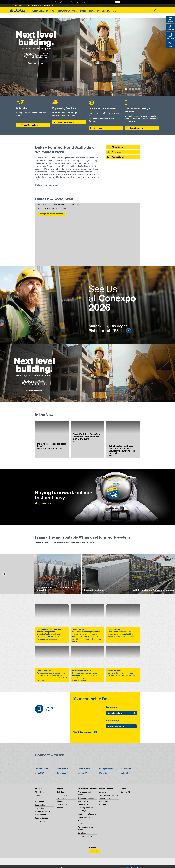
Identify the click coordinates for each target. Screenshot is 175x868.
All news (103, 792)
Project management (43, 811)
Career (116, 11)
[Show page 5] (139, 89)
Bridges (60, 801)
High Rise (60, 792)
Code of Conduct (42, 818)
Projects (50, 11)
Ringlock (81, 820)
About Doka (38, 11)
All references (62, 811)
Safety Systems (84, 817)
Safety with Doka (84, 824)
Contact (38, 795)
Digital (83, 11)
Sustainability (104, 11)
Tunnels (60, 808)
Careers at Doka (127, 792)
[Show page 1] (126, 89)
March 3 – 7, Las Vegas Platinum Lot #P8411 (110, 328)
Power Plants (62, 804)
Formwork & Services (67, 11)
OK (117, 2)
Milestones (39, 802)
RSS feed (103, 804)
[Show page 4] (136, 89)
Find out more (108, 2)
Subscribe (95, 851)
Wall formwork (84, 801)
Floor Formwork (84, 804)
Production (39, 808)
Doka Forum (83, 833)
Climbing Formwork (86, 808)
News (92, 11)
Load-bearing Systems (87, 814)
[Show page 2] (130, 89)
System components (86, 798)
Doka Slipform (84, 811)
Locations (39, 798)
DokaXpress (104, 801)
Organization (40, 805)
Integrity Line (40, 821)
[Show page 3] (133, 89)
